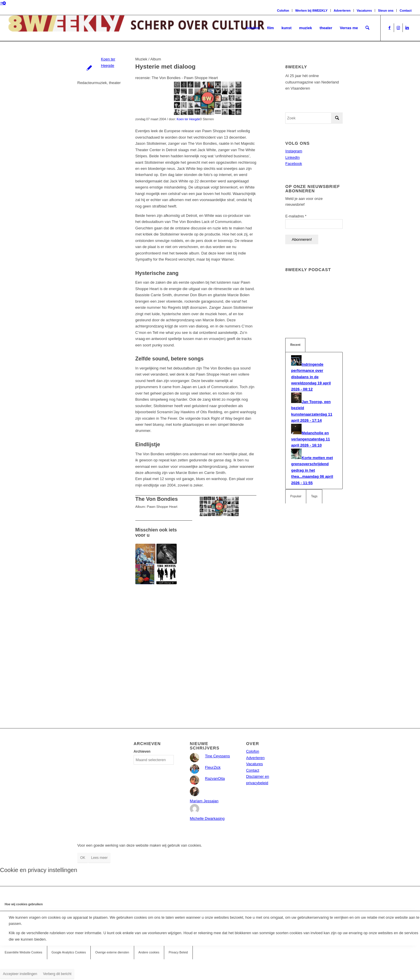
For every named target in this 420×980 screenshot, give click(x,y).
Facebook (294, 164)
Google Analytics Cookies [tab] (69, 952)
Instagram (294, 151)
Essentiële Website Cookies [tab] (23, 952)
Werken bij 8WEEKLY (311, 11)
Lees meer (99, 858)
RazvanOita (215, 778)
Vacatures (364, 11)
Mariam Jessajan (204, 801)
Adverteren (342, 11)
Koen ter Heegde (188, 119)
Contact (406, 11)
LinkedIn (292, 157)
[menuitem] (253, 28)
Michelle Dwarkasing (207, 818)
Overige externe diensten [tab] (112, 952)
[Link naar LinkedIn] (407, 28)
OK (83, 858)
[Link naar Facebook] (390, 28)
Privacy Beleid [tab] (178, 952)
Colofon (283, 11)
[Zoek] (367, 28)
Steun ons (386, 11)
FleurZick (213, 767)
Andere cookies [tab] (149, 952)
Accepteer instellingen (20, 974)
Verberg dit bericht (57, 974)
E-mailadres (296, 216)
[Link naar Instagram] (398, 28)
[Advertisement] (196, 644)
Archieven (142, 751)
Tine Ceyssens (218, 756)
